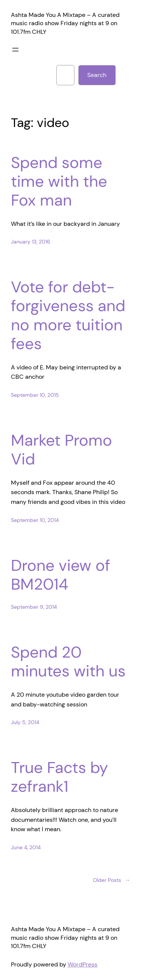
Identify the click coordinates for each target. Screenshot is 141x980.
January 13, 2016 (31, 242)
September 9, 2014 (34, 607)
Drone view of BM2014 (61, 575)
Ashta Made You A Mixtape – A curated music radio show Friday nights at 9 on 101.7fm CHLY (65, 23)
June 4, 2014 (26, 847)
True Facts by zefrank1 (59, 777)
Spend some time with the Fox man (59, 182)
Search (97, 75)
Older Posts (111, 880)
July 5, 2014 (25, 722)
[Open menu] (15, 50)
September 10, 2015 (35, 395)
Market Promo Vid (61, 450)
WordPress (83, 964)
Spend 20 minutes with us (68, 662)
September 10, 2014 (35, 520)
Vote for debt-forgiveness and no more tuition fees (68, 316)
